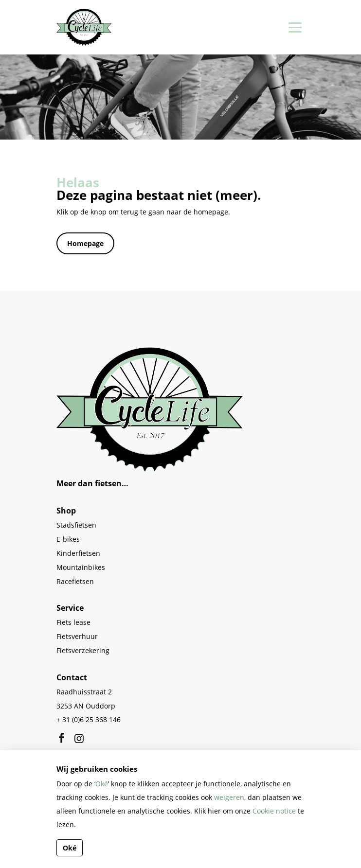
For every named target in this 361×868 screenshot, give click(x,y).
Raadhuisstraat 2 (84, 692)
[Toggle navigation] (293, 27)
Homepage (85, 243)
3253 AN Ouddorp (86, 706)
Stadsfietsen (76, 525)
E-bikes (68, 539)
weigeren (229, 797)
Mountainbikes (81, 567)
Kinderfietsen (78, 553)
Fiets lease (73, 622)
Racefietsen (75, 581)
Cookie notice (274, 811)
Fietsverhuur (77, 636)
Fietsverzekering (83, 650)
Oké (102, 784)
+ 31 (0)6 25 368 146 (89, 719)
